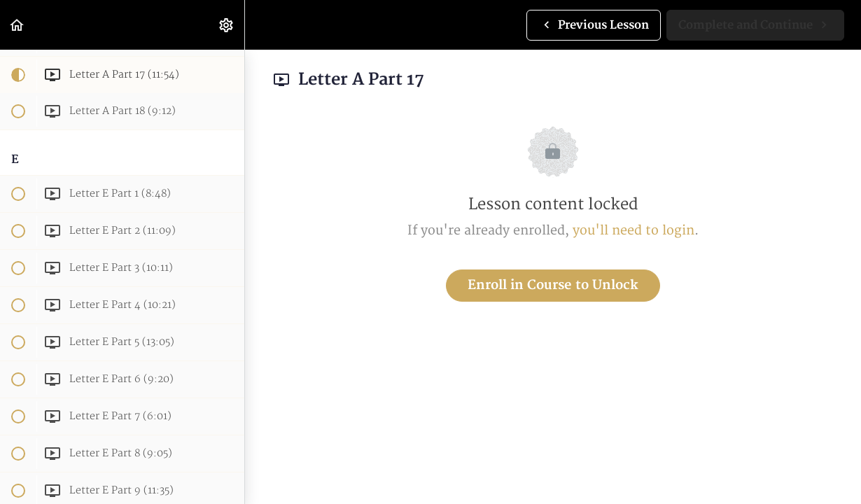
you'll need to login (633, 231)
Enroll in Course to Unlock (553, 285)
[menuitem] (227, 25)
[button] (17, 25)
